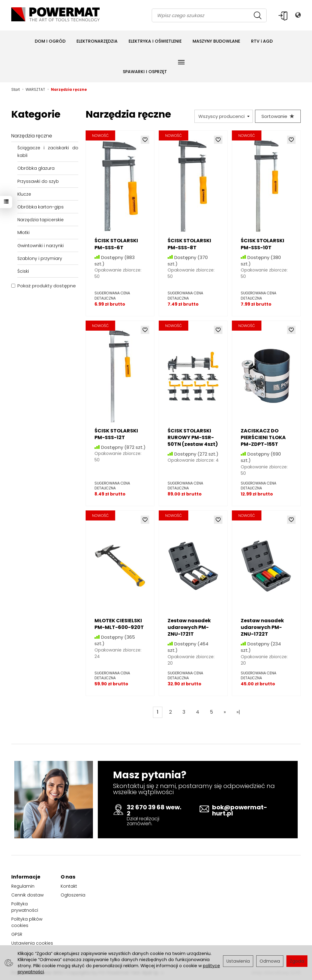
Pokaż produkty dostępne (44, 286)
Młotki (23, 233)
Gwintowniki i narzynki (41, 246)
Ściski (23, 271)
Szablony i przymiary (40, 258)
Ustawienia (238, 961)
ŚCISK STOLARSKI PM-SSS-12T (116, 434)
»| (238, 712)
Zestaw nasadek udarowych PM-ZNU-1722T (262, 627)
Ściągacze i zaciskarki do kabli (48, 152)
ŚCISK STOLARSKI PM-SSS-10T (262, 244)
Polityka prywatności (25, 907)
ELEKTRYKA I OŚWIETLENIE (155, 41)
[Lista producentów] (224, 116)
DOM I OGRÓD (50, 41)
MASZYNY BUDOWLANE (216, 41)
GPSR (17, 934)
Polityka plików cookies (27, 922)
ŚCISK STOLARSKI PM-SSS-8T (189, 244)
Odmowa (270, 961)
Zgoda (297, 961)
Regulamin (23, 886)
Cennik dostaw (27, 895)
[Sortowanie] (278, 116)
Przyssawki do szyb (38, 181)
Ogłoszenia (73, 895)
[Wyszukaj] (258, 15)
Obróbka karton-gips (41, 207)
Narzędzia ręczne (32, 136)
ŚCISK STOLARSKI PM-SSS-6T (116, 244)
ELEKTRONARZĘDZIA (97, 41)
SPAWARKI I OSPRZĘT (145, 72)
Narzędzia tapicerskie (41, 220)
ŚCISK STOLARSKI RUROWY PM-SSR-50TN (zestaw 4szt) (193, 437)
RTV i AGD (262, 41)
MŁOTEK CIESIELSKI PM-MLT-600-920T (119, 624)
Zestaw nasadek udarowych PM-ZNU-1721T (189, 627)
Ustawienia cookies (32, 943)
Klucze (24, 194)
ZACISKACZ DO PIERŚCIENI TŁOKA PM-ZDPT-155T (263, 437)
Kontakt (69, 886)
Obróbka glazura (36, 168)
